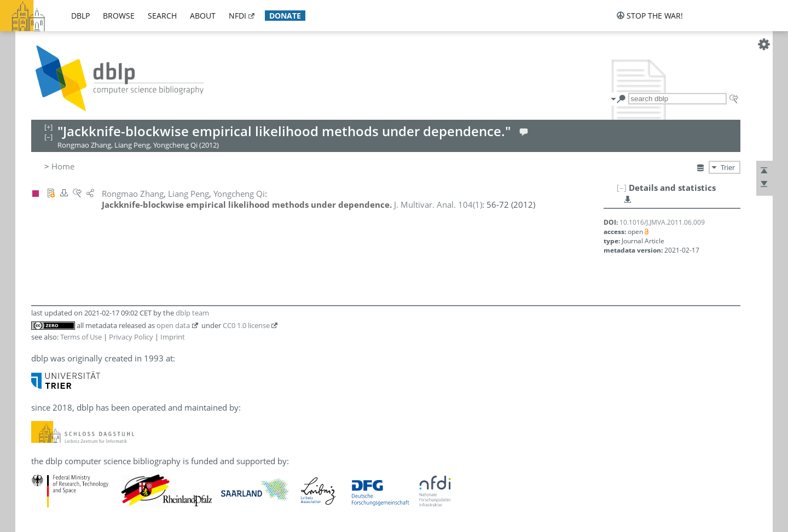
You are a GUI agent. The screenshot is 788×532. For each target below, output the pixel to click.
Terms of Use (81, 337)
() (438, 204)
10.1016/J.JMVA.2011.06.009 (662, 222)
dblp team (192, 313)
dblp (80, 16)
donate (285, 16)
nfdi (237, 16)
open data (173, 325)
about (203, 16)
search (162, 16)
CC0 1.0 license (246, 325)
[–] (622, 188)
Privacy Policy (131, 337)
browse (119, 16)
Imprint (173, 337)
